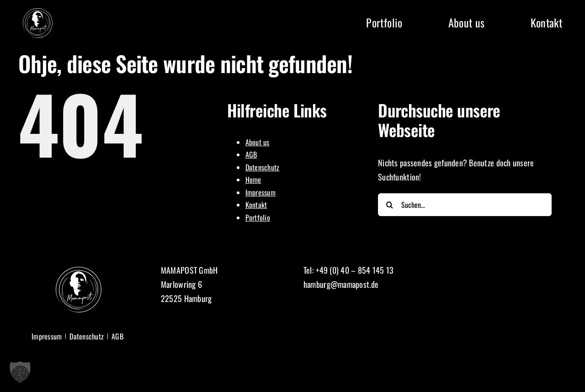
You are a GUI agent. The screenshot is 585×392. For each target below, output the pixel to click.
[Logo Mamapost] (38, 12)
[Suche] (389, 205)
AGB (251, 154)
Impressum (261, 192)
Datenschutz (263, 167)
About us (258, 142)
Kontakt (256, 205)
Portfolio (258, 217)
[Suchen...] (465, 205)
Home (253, 180)
